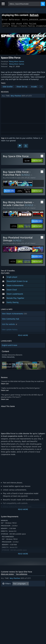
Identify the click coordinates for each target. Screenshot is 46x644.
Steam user (5, 385)
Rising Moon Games (17, 63)
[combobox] (24, 4)
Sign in (4, 140)
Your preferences (22, 576)
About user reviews (7, 576)
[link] (23, 192)
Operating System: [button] (10, 596)
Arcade (34, 88)
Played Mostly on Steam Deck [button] (27, 593)
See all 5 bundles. (8, 272)
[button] (23, 97)
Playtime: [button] (6, 593)
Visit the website (10, 326)
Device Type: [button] (8, 600)
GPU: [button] (33, 596)
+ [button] (41, 88)
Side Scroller (8, 88)
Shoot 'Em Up (22, 88)
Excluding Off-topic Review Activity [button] (17, 589)
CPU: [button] (24, 596)
